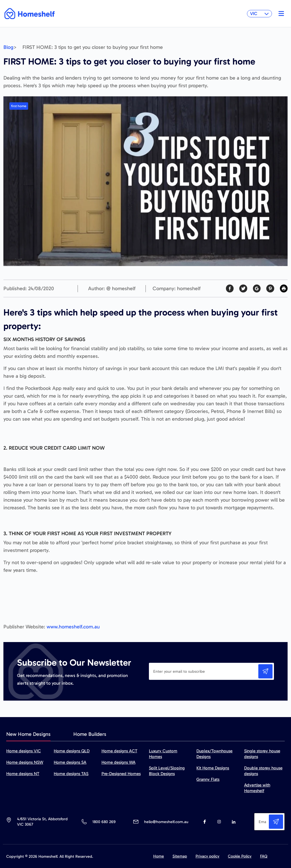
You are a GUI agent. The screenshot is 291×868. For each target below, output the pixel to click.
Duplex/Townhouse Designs (214, 754)
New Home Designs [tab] (28, 734)
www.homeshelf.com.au (73, 627)
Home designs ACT (119, 751)
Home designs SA (70, 762)
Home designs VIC (24, 751)
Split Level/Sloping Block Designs (167, 771)
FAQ (264, 856)
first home (19, 106)
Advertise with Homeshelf (257, 788)
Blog (8, 47)
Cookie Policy (240, 856)
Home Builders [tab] (90, 734)
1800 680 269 (104, 822)
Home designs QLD (72, 751)
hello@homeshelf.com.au (166, 822)
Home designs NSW (25, 762)
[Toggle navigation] (280, 14)
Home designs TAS (71, 774)
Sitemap (180, 856)
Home (159, 856)
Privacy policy (207, 856)
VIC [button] (259, 14)
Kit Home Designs (213, 768)
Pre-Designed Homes (121, 774)
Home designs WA (119, 762)
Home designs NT (23, 774)
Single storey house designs (262, 754)
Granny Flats (208, 779)
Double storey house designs (263, 771)
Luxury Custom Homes (163, 754)
